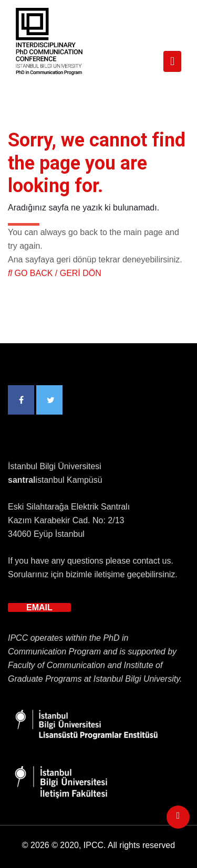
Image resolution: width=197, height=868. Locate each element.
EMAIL (39, 607)
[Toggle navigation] (172, 61)
